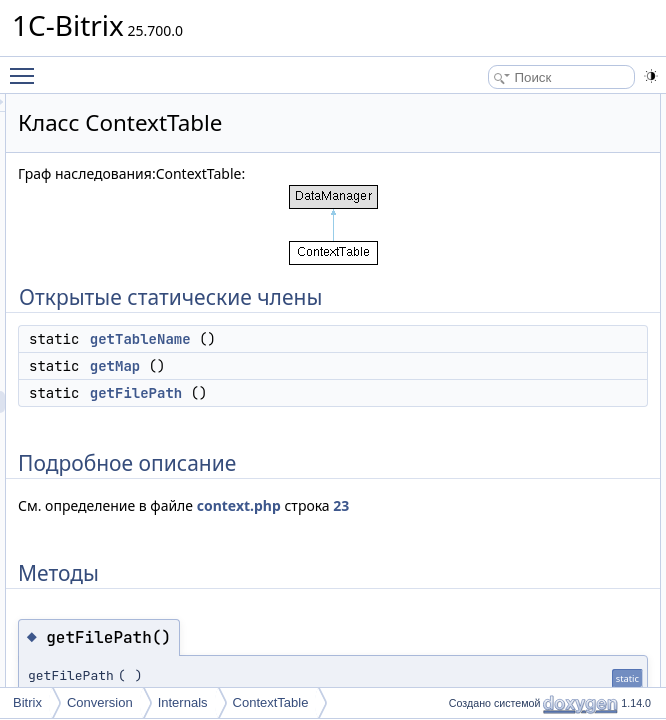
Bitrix (27, 702)
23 (413, 571)
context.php (310, 571)
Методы (555, 215)
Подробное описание (592, 193)
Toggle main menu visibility (27, 67)
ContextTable (271, 702)
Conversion (100, 702)
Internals (183, 702)
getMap (365, 410)
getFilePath (386, 437)
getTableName (390, 383)
